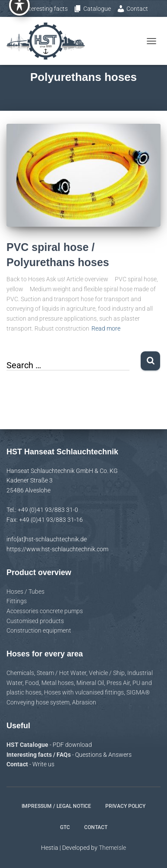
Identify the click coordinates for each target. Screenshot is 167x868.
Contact (132, 9)
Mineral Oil (90, 683)
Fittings (17, 601)
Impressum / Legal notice (56, 806)
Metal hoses (58, 683)
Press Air (118, 683)
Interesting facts (43, 9)
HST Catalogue (28, 745)
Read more (106, 328)
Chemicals (20, 673)
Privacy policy (125, 806)
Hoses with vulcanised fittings (84, 692)
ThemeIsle (112, 848)
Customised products (35, 621)
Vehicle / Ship (107, 673)
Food (32, 683)
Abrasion (84, 702)
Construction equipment (39, 630)
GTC (65, 827)
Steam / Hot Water (61, 673)
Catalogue (92, 9)
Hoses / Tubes (25, 592)
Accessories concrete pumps (45, 611)
